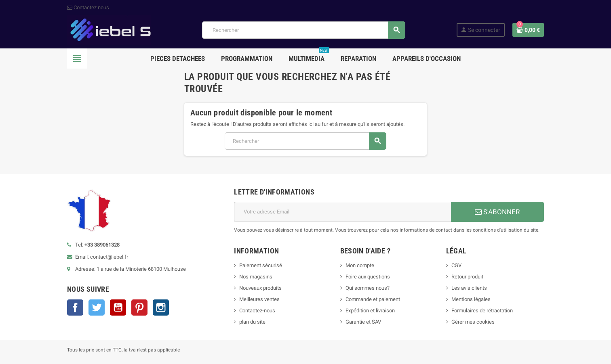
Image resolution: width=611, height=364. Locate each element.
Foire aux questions (368, 277)
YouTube (118, 308)
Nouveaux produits (260, 288)
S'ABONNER (497, 212)
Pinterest (139, 308)
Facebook (75, 308)
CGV (456, 265)
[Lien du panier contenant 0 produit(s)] (528, 30)
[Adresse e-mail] (342, 212)
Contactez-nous (257, 311)
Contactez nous (88, 7)
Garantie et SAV (363, 322)
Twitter (97, 308)
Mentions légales (471, 299)
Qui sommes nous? (368, 288)
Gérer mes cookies (473, 322)
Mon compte (360, 265)
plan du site (252, 322)
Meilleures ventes (259, 299)
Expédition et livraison (370, 311)
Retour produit (467, 277)
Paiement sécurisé (261, 265)
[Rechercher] (303, 30)
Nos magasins (256, 277)
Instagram (161, 308)
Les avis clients (469, 288)
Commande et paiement (373, 299)
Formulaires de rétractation (483, 311)
